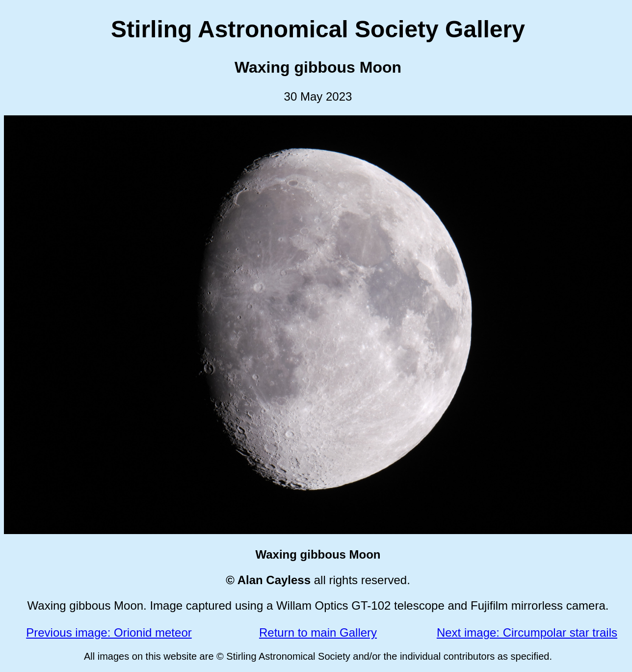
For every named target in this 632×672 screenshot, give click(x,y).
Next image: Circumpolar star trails (527, 632)
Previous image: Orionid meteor (109, 632)
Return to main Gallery (318, 632)
